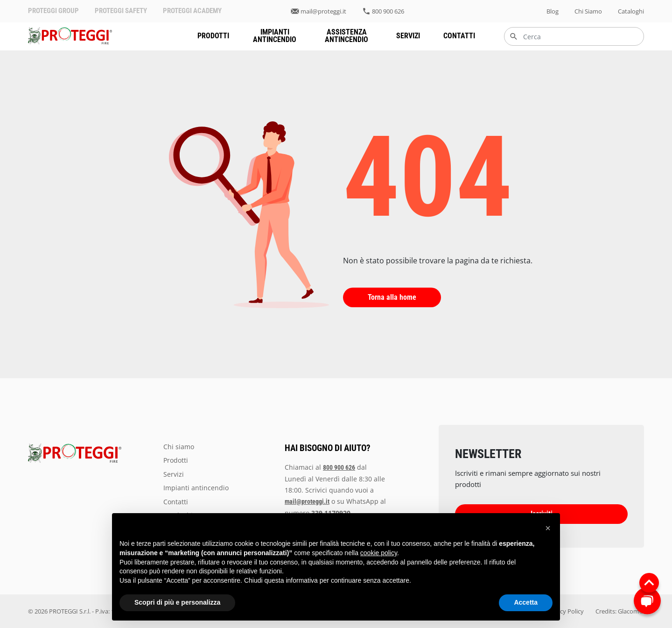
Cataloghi (631, 11)
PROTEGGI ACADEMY (192, 11)
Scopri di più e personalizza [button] (177, 602)
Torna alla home (392, 297)
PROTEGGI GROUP (53, 11)
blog (553, 11)
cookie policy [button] (379, 553)
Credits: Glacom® (620, 611)
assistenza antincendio (346, 36)
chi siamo (588, 11)
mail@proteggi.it (323, 11)
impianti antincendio (275, 36)
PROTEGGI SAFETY (121, 11)
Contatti (459, 36)
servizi (408, 36)
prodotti (213, 36)
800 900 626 (388, 11)
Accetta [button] (526, 602)
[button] (548, 528)
